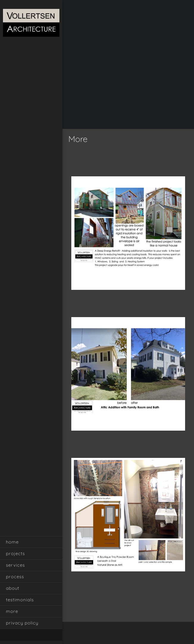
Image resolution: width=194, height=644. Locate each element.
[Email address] (131, 634)
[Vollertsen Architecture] (31, 23)
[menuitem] (31, 542)
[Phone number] (122, 634)
